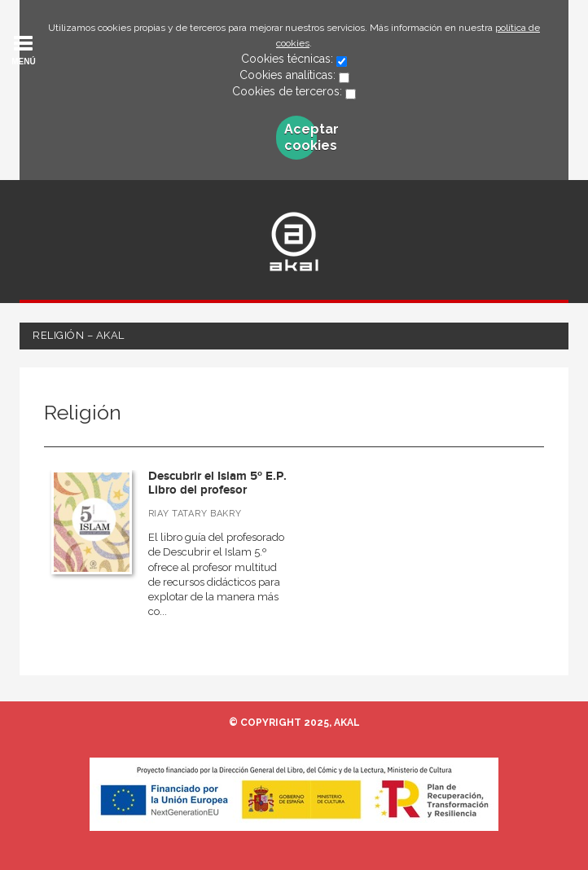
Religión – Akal (79, 335)
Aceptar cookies (301, 137)
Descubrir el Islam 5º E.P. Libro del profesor (217, 483)
